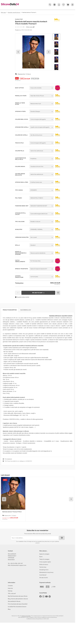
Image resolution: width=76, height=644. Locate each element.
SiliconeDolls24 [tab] (26, 310)
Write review (30, 27)
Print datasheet (8, 459)
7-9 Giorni (28, 74)
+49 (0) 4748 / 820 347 (16, 563)
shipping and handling (26, 616)
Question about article (22, 297)
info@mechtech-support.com (18, 565)
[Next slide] (49, 52)
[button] (56, 37)
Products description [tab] (10, 310)
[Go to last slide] (18, 52)
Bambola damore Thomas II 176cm (12, 512)
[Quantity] (18, 293)
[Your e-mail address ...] (34, 538)
